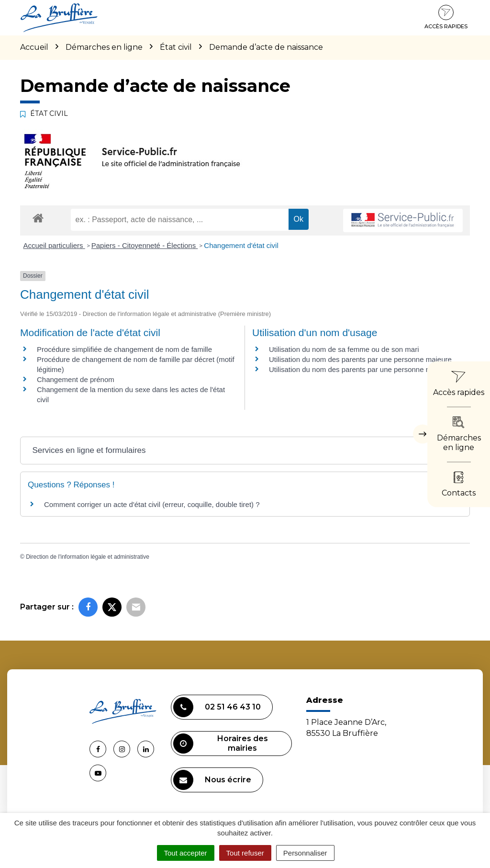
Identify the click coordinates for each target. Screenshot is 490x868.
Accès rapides (446, 17)
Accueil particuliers (54, 245)
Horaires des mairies (221, 744)
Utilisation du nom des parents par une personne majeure (360, 359)
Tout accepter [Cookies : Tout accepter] (186, 853)
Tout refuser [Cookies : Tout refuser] (245, 853)
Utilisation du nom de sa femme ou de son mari (344, 349)
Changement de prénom (76, 379)
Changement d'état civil (241, 245)
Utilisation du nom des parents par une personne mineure (360, 369)
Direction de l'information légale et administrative (88, 557)
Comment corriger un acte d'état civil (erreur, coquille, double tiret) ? (152, 504)
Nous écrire (212, 780)
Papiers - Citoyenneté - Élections (145, 245)
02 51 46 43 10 (217, 707)
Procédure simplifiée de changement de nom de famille (124, 349)
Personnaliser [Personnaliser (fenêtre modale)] (305, 853)
